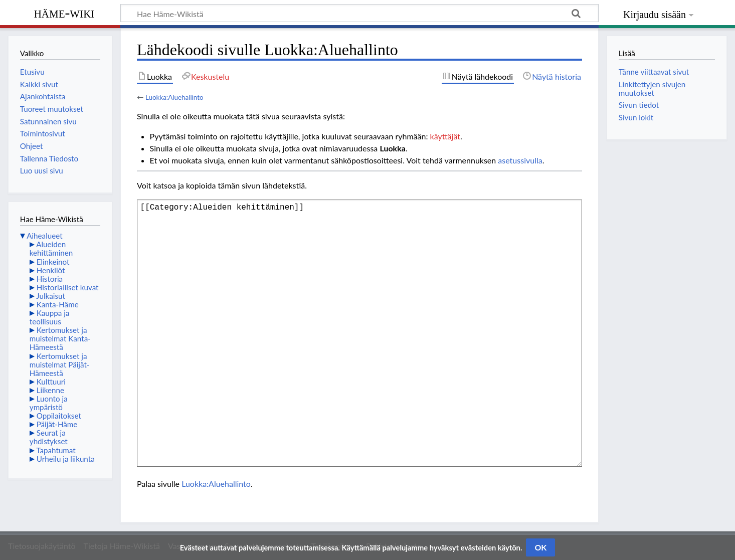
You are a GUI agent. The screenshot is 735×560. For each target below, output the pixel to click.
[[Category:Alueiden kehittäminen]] (359, 333)
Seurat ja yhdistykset (49, 437)
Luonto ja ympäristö (49, 403)
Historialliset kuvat (68, 287)
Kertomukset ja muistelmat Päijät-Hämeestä (60, 364)
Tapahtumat (56, 450)
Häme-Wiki (64, 13)
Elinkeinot (53, 262)
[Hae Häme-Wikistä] (359, 13)
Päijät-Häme (57, 424)
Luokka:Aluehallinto (174, 97)
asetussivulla (520, 160)
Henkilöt (51, 270)
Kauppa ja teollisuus (50, 317)
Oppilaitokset (59, 416)
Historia (50, 279)
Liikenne (50, 390)
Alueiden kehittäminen (51, 248)
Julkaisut (51, 296)
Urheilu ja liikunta (66, 459)
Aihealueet (44, 236)
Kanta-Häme (58, 304)
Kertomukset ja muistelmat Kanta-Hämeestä (60, 338)
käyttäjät (445, 136)
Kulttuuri (51, 382)
